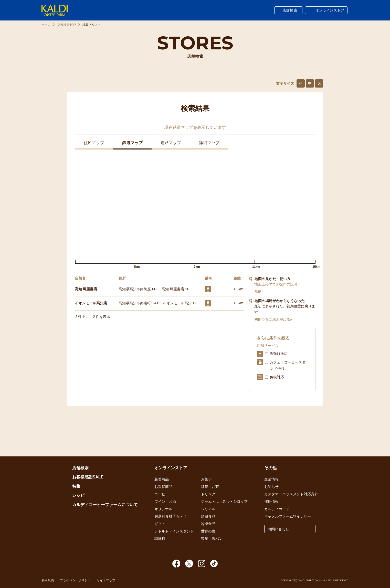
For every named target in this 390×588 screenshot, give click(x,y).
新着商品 (162, 479)
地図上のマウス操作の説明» (277, 284)
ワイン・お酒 (165, 501)
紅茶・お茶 (210, 487)
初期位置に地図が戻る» (273, 319)
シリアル (208, 509)
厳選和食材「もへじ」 (172, 516)
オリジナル (163, 509)
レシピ (78, 495)
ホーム (46, 25)
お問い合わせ (278, 529)
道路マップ (171, 143)
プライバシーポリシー (75, 580)
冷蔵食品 (208, 516)
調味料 (160, 539)
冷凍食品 (208, 524)
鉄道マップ (132, 143)
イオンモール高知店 (91, 303)
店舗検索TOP (67, 25)
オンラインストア (330, 10)
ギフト (160, 524)
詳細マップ (209, 143)
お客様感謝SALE (88, 477)
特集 (76, 486)
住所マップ (94, 143)
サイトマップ (106, 580)
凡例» (259, 291)
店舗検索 (290, 10)
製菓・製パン (212, 539)
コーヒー (162, 494)
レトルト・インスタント (174, 531)
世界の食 (208, 531)
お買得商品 (163, 487)
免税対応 (277, 377)
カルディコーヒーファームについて (105, 505)
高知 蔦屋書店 (86, 289)
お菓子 (206, 479)
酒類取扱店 (279, 354)
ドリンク (208, 494)
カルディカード (277, 509)
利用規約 (48, 580)
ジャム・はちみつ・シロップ (224, 501)
